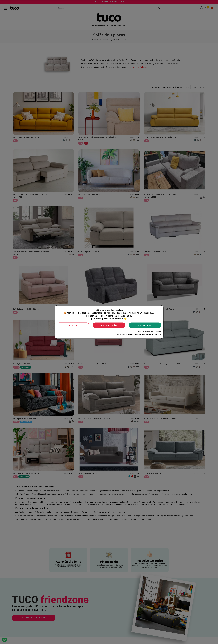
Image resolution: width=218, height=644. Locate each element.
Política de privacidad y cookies (150, 331)
